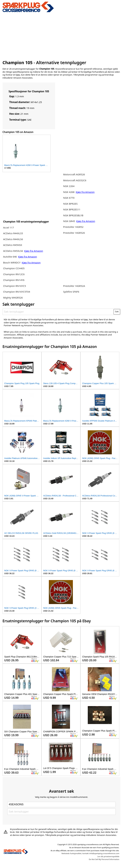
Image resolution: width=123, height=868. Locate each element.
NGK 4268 (69, 192)
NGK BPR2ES (70, 204)
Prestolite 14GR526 (74, 233)
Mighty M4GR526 (13, 298)
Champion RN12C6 (14, 274)
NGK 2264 (69, 186)
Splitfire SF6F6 (71, 292)
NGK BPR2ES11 (72, 209)
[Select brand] (61, 804)
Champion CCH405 (14, 268)
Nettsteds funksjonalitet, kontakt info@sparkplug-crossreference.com (90, 853)
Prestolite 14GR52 (73, 227)
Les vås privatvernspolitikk (108, 856)
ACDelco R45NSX (13, 245)
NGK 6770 (69, 198)
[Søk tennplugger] (58, 312)
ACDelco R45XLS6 (13, 251)
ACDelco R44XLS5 (13, 233)
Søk (117, 312)
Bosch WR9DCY (12, 263)
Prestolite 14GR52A (74, 286)
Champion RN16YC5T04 (16, 292)
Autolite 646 (10, 257)
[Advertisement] (62, 36)
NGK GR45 (69, 221)
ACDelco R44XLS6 (13, 239)
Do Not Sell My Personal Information (104, 859)
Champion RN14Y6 (14, 280)
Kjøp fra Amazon (34, 251)
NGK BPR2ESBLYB (73, 215)
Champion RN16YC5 (14, 286)
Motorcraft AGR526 (74, 174)
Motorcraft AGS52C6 (75, 180)
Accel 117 (8, 227)
